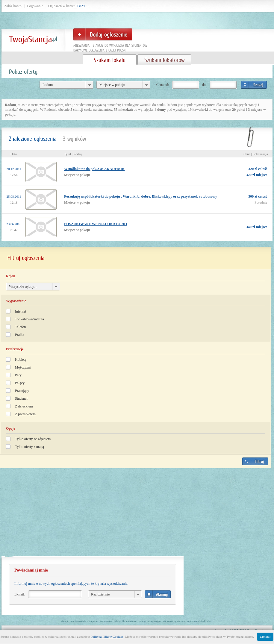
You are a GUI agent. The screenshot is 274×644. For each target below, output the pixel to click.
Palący (20, 383)
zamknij (265, 637)
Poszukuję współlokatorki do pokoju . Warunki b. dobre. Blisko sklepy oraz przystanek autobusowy (141, 196)
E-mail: (20, 594)
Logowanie (35, 6)
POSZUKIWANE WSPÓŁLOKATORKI (96, 224)
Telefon (20, 327)
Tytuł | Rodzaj (73, 154)
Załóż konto (13, 6)
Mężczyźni (23, 367)
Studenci (21, 398)
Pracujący (22, 391)
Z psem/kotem (25, 414)
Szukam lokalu (110, 60)
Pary (18, 375)
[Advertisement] (135, 515)
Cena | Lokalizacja (256, 154)
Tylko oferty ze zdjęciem (33, 439)
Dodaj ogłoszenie (103, 34)
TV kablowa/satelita (29, 319)
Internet (21, 311)
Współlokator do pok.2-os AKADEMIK (94, 169)
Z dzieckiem (24, 406)
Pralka (20, 335)
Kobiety (21, 360)
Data (14, 154)
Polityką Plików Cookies (107, 637)
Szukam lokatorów (164, 60)
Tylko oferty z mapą (29, 447)
